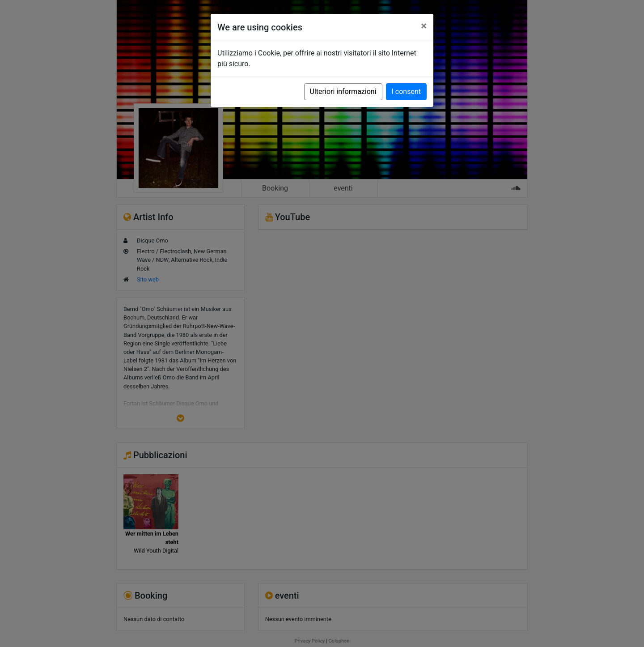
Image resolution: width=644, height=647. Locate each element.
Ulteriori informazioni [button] (343, 92)
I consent (406, 92)
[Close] (424, 26)
